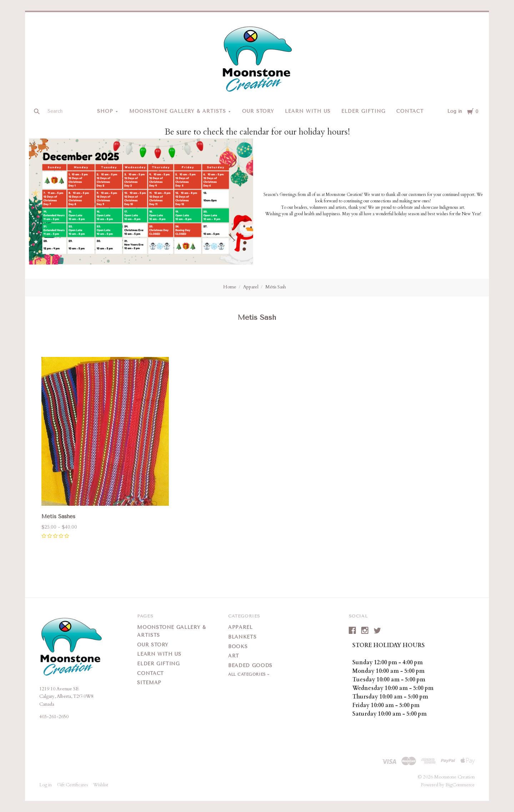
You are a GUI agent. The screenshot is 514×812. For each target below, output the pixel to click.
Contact (410, 111)
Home (230, 287)
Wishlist (101, 785)
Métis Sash (276, 287)
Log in (455, 111)
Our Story (258, 111)
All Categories (248, 674)
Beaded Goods (250, 665)
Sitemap (149, 683)
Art (234, 656)
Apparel (251, 287)
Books (238, 647)
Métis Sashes (58, 516)
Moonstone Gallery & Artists (177, 111)
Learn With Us (308, 111)
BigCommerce (460, 785)
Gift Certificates (72, 785)
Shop (105, 111)
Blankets (242, 637)
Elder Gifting (363, 111)
